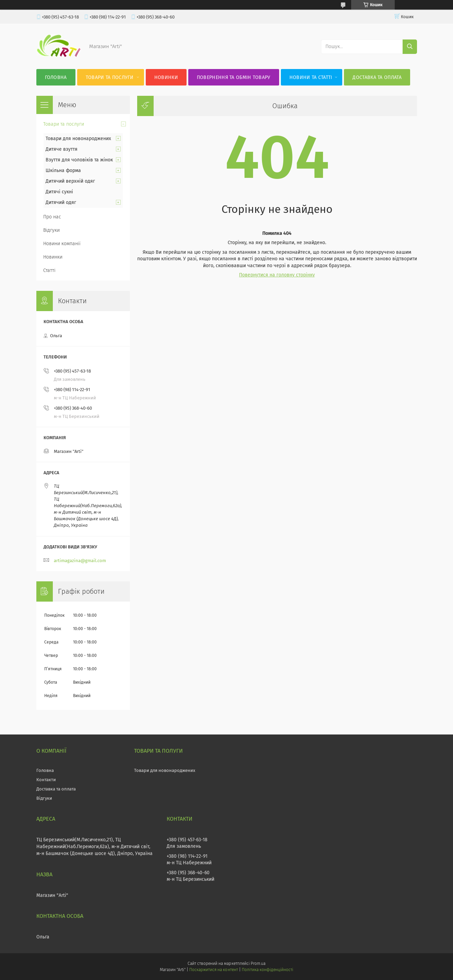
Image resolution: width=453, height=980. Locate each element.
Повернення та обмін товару (234, 77)
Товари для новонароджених (78, 139)
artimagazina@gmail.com (80, 561)
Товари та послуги (110, 77)
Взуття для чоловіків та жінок (79, 160)
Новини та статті (311, 77)
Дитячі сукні (59, 192)
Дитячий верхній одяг (70, 181)
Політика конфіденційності (267, 970)
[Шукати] (410, 47)
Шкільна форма (63, 170)
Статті (49, 270)
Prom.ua (258, 964)
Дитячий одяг (61, 202)
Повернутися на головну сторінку (277, 275)
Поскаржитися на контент (213, 970)
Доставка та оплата (377, 77)
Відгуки (51, 230)
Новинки (166, 77)
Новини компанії (62, 244)
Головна (56, 77)
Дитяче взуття (62, 149)
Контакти (46, 780)
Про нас (52, 217)
